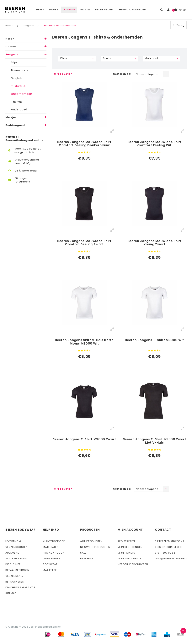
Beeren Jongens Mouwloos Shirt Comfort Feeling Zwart (84, 243)
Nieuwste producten (95, 547)
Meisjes (85, 10)
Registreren (126, 541)
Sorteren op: (122, 74)
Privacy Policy (53, 553)
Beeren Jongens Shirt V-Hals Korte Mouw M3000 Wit (84, 342)
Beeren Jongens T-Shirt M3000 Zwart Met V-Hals (155, 441)
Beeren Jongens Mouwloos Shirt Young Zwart (155, 243)
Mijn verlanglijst (130, 559)
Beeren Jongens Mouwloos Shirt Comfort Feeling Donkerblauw (84, 144)
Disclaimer (13, 564)
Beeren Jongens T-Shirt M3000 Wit (154, 340)
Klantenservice (54, 541)
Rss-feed (86, 559)
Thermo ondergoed (132, 10)
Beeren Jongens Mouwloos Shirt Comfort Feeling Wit (155, 144)
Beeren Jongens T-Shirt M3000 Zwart (84, 440)
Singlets (17, 78)
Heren (40, 10)
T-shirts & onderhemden (59, 26)
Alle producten (91, 541)
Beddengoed (104, 10)
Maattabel (50, 570)
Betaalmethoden (17, 570)
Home (10, 26)
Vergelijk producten (133, 564)
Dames (54, 10)
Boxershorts (20, 70)
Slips (14, 62)
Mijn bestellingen (130, 547)
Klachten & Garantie (20, 587)
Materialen (51, 547)
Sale (83, 553)
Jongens (69, 10)
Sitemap (11, 593)
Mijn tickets (126, 553)
